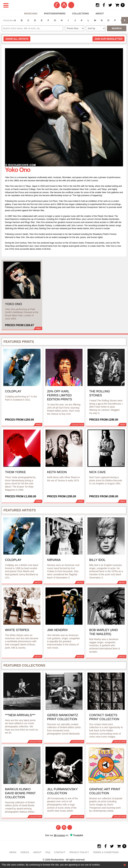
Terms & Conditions (106, 852)
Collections (80, 14)
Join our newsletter (108, 39)
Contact (60, 852)
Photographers (55, 14)
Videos (25, 852)
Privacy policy (79, 852)
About (100, 14)
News (13, 852)
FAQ (48, 852)
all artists (17, 39)
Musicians (31, 14)
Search (117, 28)
